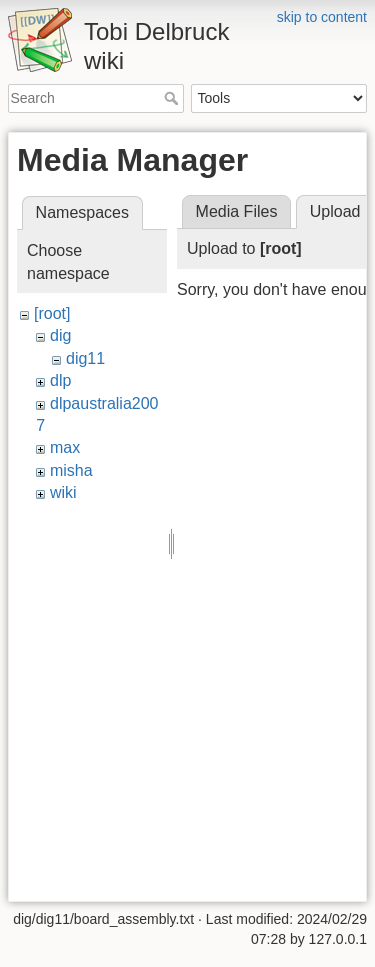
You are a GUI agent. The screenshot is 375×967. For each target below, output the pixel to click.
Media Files (237, 211)
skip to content (322, 17)
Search (173, 98)
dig (60, 335)
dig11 (85, 358)
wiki (63, 492)
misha (71, 470)
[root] (52, 313)
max (65, 447)
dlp (60, 380)
